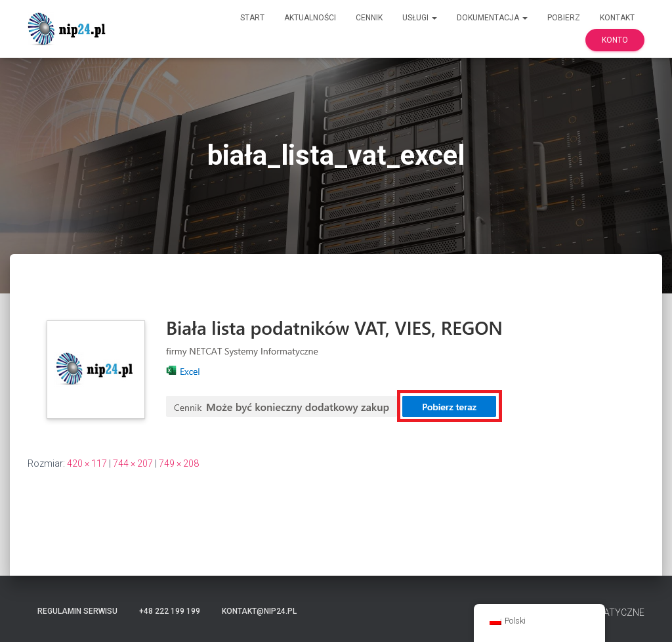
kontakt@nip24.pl (259, 611)
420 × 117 (87, 463)
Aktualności (310, 18)
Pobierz (564, 18)
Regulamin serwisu (77, 611)
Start (252, 18)
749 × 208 (179, 463)
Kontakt (617, 18)
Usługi (420, 18)
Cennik (369, 18)
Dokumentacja (492, 18)
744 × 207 (133, 463)
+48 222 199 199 (170, 611)
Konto (615, 40)
